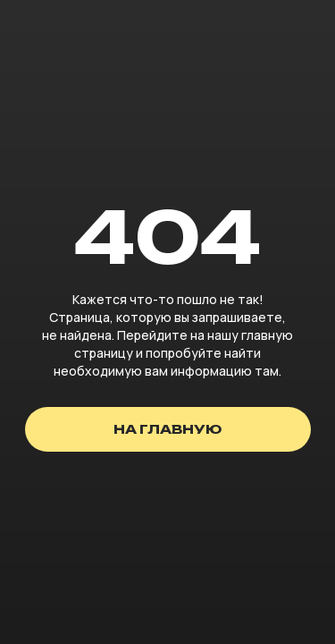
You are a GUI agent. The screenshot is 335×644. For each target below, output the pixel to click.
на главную (167, 429)
